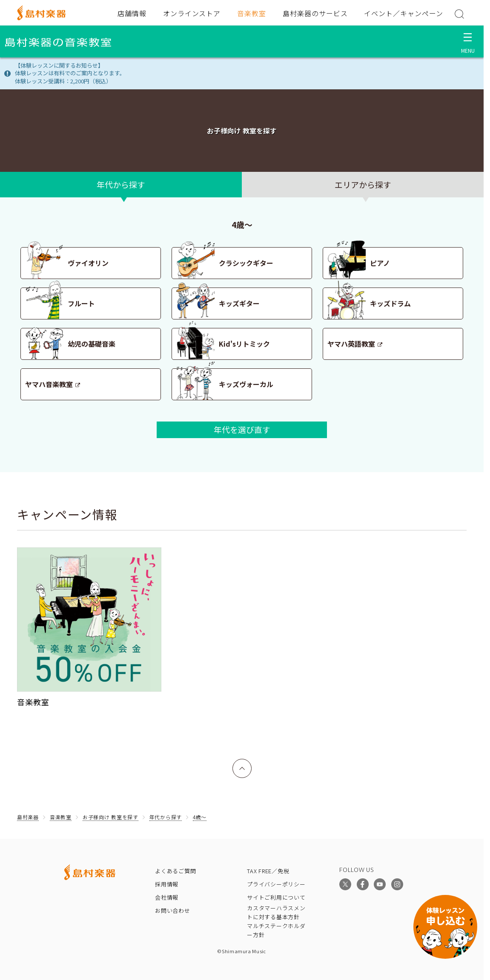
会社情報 (167, 897)
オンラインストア (192, 13)
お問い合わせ (173, 910)
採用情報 (167, 884)
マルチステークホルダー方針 (276, 930)
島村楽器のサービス (315, 13)
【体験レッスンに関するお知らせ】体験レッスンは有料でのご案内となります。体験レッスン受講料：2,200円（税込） (70, 73)
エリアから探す (363, 184)
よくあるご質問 (175, 871)
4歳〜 (200, 817)
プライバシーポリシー (276, 884)
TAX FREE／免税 (268, 871)
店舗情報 (132, 13)
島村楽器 (28, 817)
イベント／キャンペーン (404, 13)
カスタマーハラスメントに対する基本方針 (276, 912)
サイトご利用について (276, 897)
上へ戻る (242, 764)
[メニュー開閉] (468, 41)
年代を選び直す (242, 429)
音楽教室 (252, 13)
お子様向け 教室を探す (110, 817)
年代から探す (121, 184)
